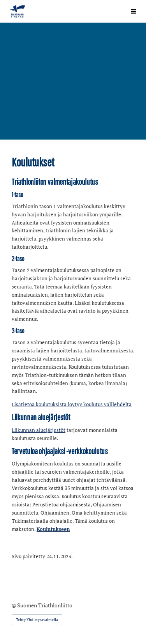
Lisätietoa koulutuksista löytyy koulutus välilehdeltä (72, 404)
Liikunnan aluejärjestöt (39, 430)
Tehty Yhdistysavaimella (37, 620)
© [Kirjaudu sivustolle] (14, 605)
